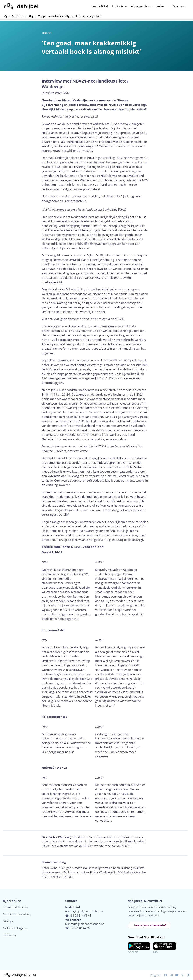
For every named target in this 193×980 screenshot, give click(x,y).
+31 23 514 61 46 (80, 916)
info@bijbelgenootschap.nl (86, 911)
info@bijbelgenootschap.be (86, 924)
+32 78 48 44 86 (79, 928)
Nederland (73, 907)
